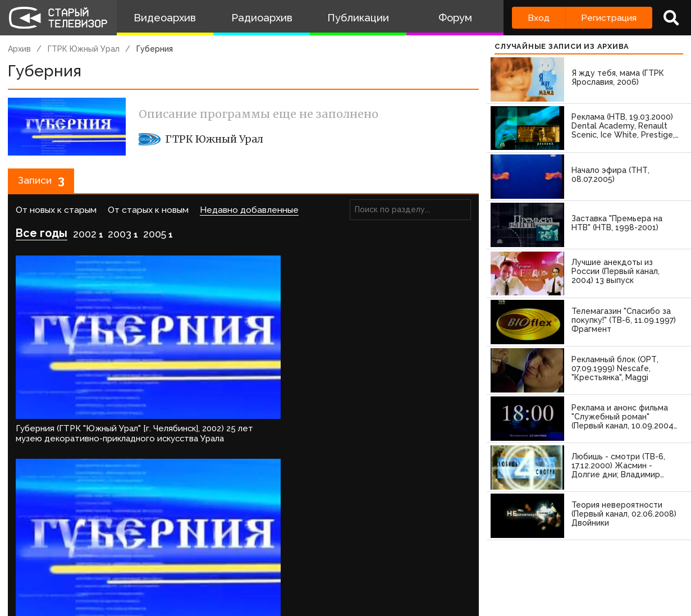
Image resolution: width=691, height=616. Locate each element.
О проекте (25, 573)
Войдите (41, 463)
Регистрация (609, 18)
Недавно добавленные (249, 214)
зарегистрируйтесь (126, 463)
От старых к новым (148, 214)
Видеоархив (165, 18)
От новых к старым (56, 214)
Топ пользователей (405, 573)
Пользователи (313, 573)
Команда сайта (97, 573)
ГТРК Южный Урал (84, 49)
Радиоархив (262, 18)
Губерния (155, 49)
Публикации (358, 18)
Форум (455, 18)
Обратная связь (231, 573)
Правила (163, 573)
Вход (539, 18)
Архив (19, 49)
